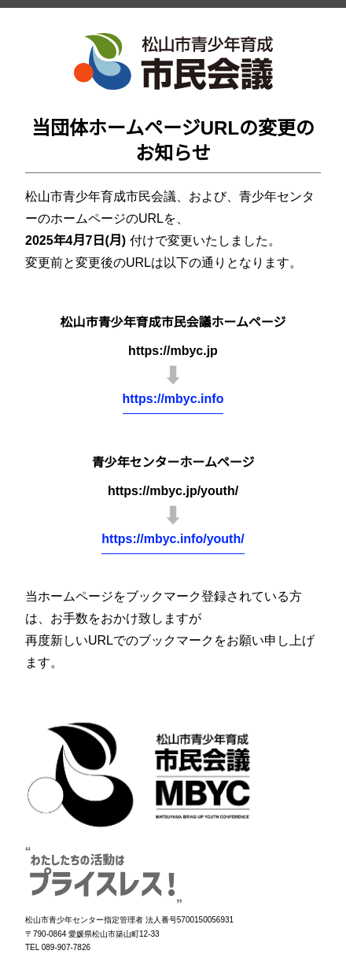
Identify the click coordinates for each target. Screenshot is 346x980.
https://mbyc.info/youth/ (173, 539)
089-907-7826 (66, 947)
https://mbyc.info (173, 399)
